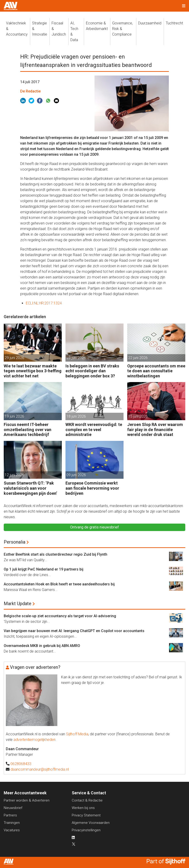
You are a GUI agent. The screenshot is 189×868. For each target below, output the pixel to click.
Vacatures (12, 830)
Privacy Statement (86, 815)
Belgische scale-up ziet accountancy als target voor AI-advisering (60, 616)
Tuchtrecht (174, 23)
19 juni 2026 (14, 416)
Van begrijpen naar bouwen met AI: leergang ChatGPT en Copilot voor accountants (74, 631)
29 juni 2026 (14, 358)
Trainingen (12, 823)
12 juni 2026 (14, 475)
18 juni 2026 (76, 416)
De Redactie (30, 91)
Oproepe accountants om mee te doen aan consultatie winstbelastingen (156, 371)
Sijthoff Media (77, 734)
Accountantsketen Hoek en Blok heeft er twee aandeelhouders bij (59, 584)
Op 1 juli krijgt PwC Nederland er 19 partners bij (44, 569)
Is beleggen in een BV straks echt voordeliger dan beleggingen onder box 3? (92, 371)
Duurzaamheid (150, 23)
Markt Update (18, 604)
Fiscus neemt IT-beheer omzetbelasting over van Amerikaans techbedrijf (28, 429)
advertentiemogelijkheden (34, 740)
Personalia (15, 542)
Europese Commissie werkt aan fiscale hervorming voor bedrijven (92, 488)
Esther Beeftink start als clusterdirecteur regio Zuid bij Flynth (55, 554)
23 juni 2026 (76, 358)
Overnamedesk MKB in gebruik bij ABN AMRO (42, 646)
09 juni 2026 (76, 475)
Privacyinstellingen (86, 830)
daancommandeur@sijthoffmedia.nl (40, 769)
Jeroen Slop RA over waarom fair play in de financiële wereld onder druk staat (155, 429)
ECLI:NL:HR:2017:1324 (44, 303)
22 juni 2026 (138, 358)
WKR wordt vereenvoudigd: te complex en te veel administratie (94, 429)
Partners (10, 815)
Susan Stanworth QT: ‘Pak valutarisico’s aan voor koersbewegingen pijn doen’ (30, 488)
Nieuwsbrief (13, 808)
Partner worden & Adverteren (27, 800)
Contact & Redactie (87, 800)
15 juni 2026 (138, 416)
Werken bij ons (83, 808)
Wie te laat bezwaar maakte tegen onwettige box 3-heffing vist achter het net (33, 371)
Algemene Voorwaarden (91, 823)
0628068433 (21, 764)
